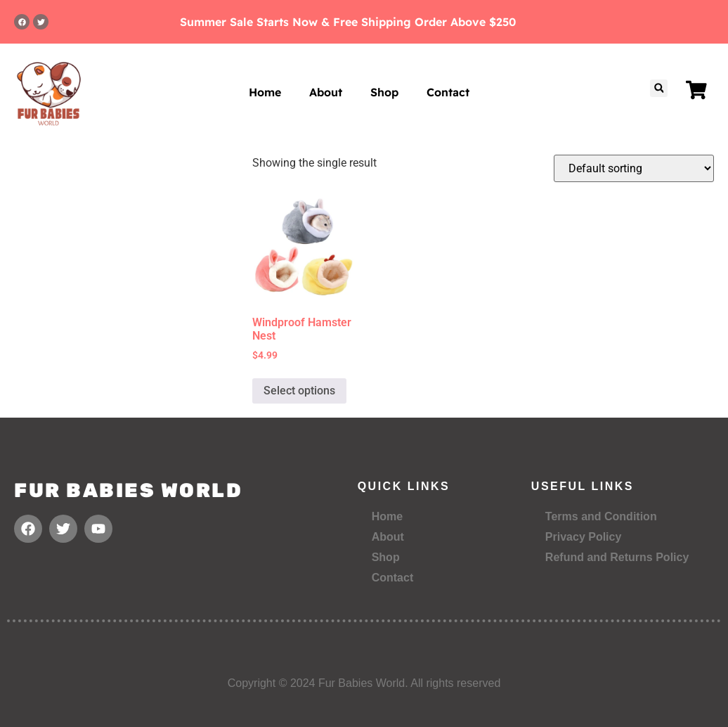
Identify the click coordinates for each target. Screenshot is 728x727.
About (326, 92)
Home (265, 92)
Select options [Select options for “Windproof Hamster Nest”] (299, 391)
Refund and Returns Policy (617, 557)
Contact (448, 92)
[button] (659, 88)
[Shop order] (634, 168)
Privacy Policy (584, 537)
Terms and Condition (601, 516)
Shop (384, 92)
